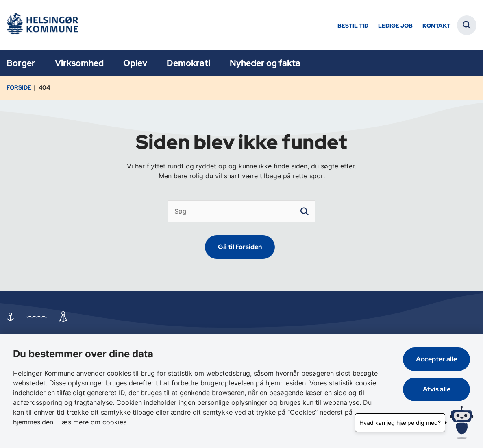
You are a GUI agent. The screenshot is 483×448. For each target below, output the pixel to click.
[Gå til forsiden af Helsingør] (42, 25)
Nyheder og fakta (265, 63)
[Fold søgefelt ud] (467, 25)
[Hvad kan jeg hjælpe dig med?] (462, 423)
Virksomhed (79, 63)
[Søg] (241, 211)
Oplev (135, 63)
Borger (21, 63)
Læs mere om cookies (92, 422)
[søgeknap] (305, 211)
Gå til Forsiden (240, 247)
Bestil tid (353, 26)
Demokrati (188, 63)
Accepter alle (436, 359)
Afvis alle (437, 389)
